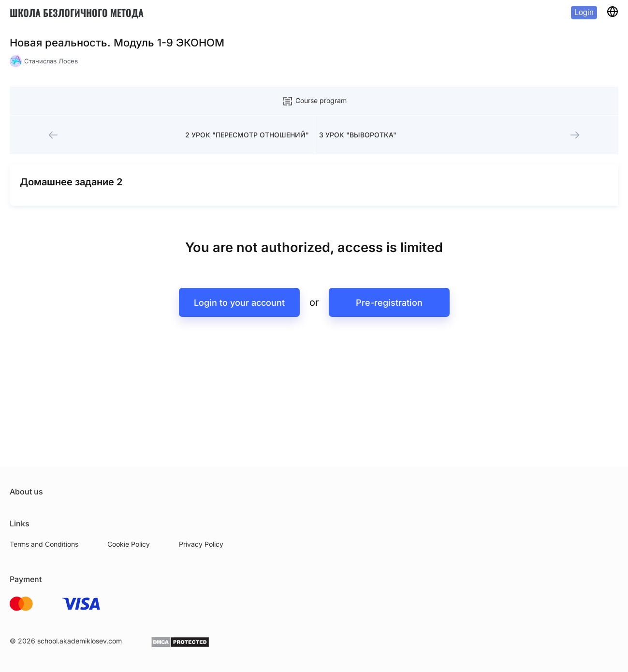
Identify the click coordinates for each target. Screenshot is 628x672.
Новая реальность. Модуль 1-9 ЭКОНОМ (117, 43)
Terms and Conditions (44, 544)
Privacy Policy (201, 544)
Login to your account (239, 303)
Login (584, 12)
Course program (314, 101)
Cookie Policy (129, 544)
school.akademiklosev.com (80, 641)
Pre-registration (389, 303)
